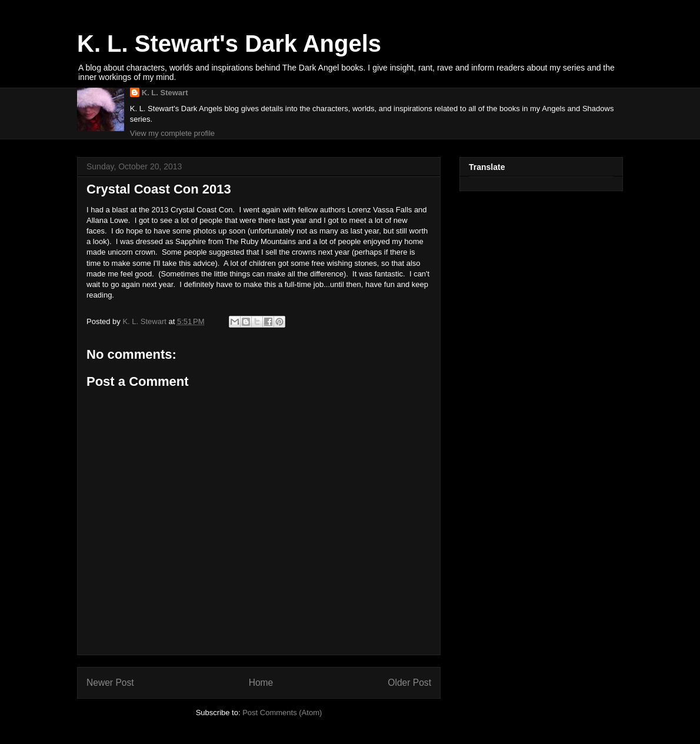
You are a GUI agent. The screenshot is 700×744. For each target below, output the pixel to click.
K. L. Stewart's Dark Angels (229, 44)
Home (261, 683)
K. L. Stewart (165, 93)
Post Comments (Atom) (282, 713)
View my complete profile (172, 133)
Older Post (409, 683)
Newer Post (110, 683)
